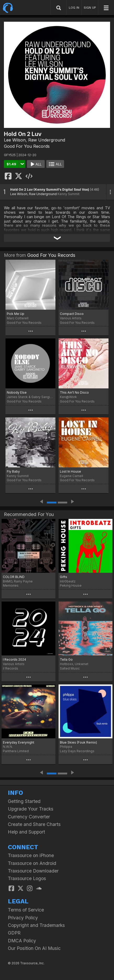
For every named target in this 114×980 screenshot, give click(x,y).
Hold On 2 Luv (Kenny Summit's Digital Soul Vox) (50, 189)
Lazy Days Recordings (77, 751)
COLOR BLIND (14, 577)
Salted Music (70, 668)
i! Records (11, 668)
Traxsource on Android (32, 863)
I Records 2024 (15, 659)
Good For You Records (27, 146)
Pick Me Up (16, 314)
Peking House (71, 585)
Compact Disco (72, 314)
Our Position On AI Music (34, 948)
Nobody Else (17, 392)
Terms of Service (26, 910)
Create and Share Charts (34, 824)
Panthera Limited (16, 751)
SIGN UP (90, 8)
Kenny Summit (69, 194)
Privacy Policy (23, 918)
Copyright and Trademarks (36, 925)
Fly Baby (13, 471)
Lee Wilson (15, 140)
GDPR (14, 933)
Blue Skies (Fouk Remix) (78, 742)
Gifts (64, 577)
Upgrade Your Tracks (31, 809)
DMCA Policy (22, 941)
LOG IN (74, 8)
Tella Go (66, 659)
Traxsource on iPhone (31, 855)
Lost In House (70, 471)
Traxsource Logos (27, 878)
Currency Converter (29, 817)
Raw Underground (47, 140)
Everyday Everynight (19, 742)
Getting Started (24, 801)
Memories (11, 585)
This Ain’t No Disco (74, 392)
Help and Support (26, 832)
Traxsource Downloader (33, 871)
